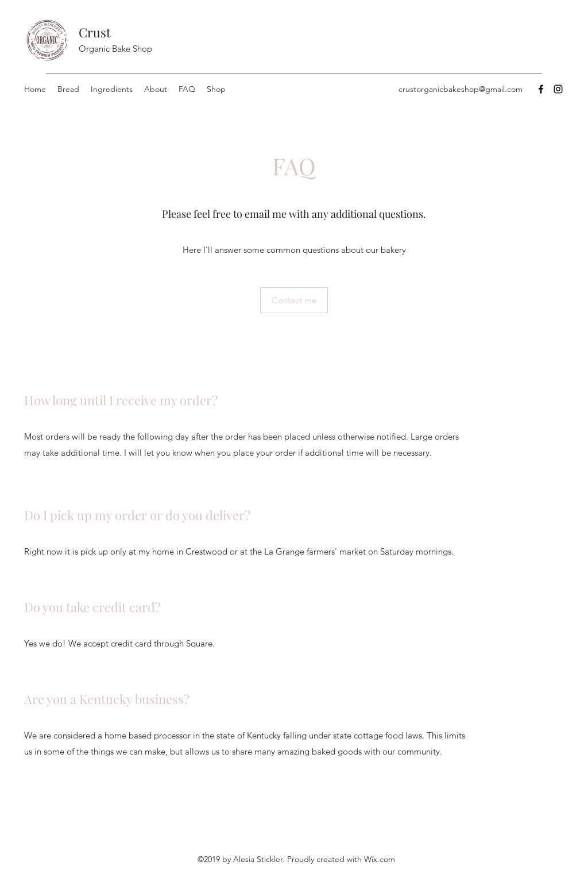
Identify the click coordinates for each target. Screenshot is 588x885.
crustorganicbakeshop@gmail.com (461, 89)
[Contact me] (294, 300)
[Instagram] (558, 89)
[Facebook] (541, 89)
